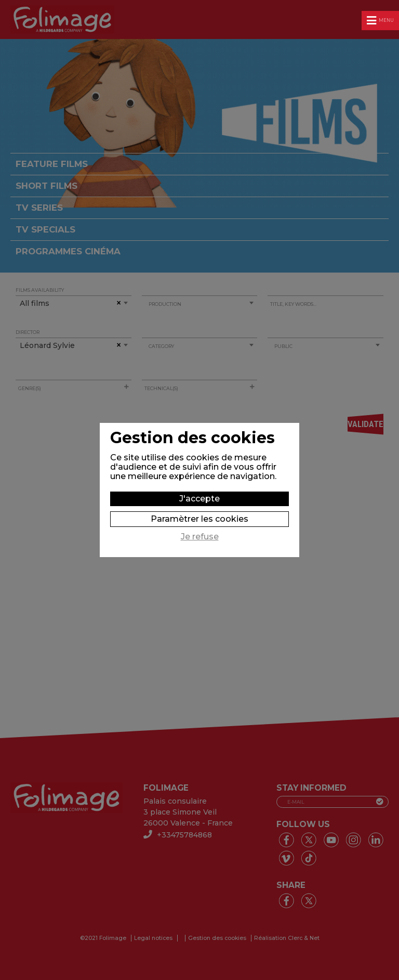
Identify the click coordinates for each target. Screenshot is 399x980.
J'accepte (199, 499)
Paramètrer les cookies (199, 519)
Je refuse (200, 537)
